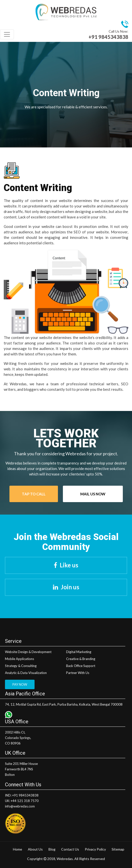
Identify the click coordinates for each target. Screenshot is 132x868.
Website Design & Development (28, 652)
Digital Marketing (79, 652)
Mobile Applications (20, 659)
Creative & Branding (81, 659)
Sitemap (118, 849)
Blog (52, 849)
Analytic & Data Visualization (26, 673)
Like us (69, 565)
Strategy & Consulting (21, 666)
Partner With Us (78, 673)
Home (18, 849)
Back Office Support (81, 666)
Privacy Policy (95, 849)
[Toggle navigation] (7, 34)
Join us (70, 587)
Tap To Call (34, 494)
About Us (35, 849)
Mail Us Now (93, 494)
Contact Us (70, 849)
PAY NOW (20, 684)
